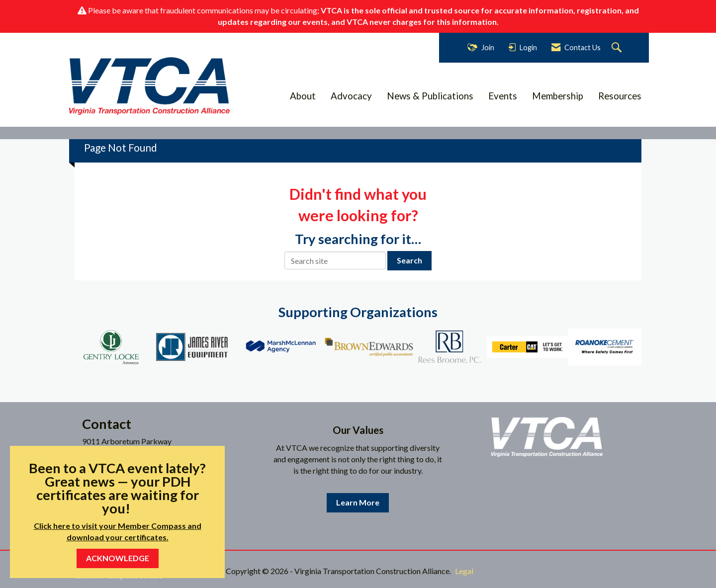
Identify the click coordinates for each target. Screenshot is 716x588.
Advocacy (351, 96)
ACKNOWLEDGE (118, 558)
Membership (558, 96)
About (303, 96)
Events (503, 96)
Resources (620, 96)
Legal (464, 571)
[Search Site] (618, 48)
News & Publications (430, 96)
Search (409, 260)
